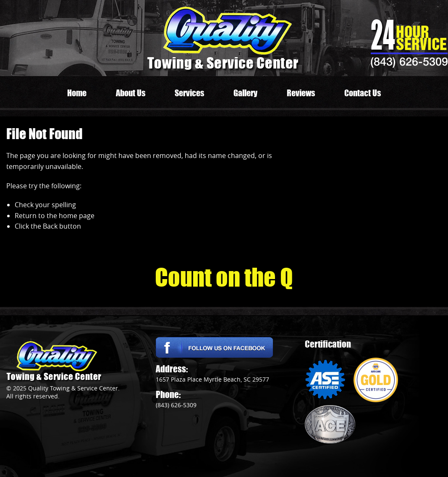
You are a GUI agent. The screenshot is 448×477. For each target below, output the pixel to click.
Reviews (301, 93)
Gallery (245, 93)
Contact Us (363, 93)
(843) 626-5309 (409, 61)
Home (77, 93)
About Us (131, 93)
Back (50, 226)
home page (77, 216)
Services (189, 93)
